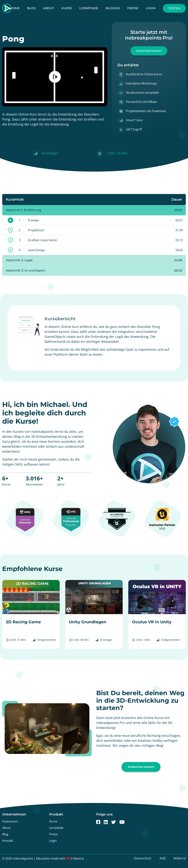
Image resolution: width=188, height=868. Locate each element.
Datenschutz (143, 858)
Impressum (10, 821)
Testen (174, 8)
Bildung (113, 8)
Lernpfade (89, 8)
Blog (31, 8)
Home (15, 8)
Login (151, 8)
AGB (162, 858)
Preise (133, 8)
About (49, 8)
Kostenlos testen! (149, 51)
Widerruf (180, 858)
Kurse (67, 8)
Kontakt (8, 841)
